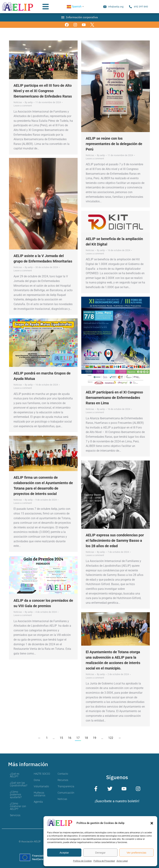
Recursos (63, 780)
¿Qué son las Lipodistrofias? (19, 784)
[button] (152, 823)
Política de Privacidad (104, 861)
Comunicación (66, 793)
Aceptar (64, 853)
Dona (37, 780)
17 (78, 738)
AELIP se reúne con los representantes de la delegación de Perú (114, 144)
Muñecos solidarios (40, 794)
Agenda (38, 802)
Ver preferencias (136, 853)
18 (86, 738)
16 (70, 738)
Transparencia (66, 786)
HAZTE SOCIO (42, 774)
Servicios (15, 815)
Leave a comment (23, 106)
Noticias (18, 102)
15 (61, 738)
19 (95, 738)
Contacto (63, 774)
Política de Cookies (82, 861)
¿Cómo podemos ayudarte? (16, 794)
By (29, 102)
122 (111, 738)
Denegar (100, 853)
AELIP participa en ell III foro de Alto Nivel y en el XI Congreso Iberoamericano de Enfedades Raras (43, 91)
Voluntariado (41, 786)
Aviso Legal (122, 861)
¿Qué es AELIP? (15, 775)
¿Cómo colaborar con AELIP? (18, 806)
